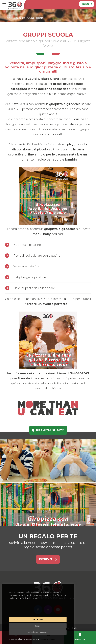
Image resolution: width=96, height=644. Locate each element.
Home (8, 18)
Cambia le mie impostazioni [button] (38, 632)
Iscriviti (48, 559)
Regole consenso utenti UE (30, 640)
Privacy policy (14, 640)
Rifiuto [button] (38, 626)
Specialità (20, 18)
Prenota (87, 4)
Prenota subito (48, 430)
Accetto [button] (38, 620)
